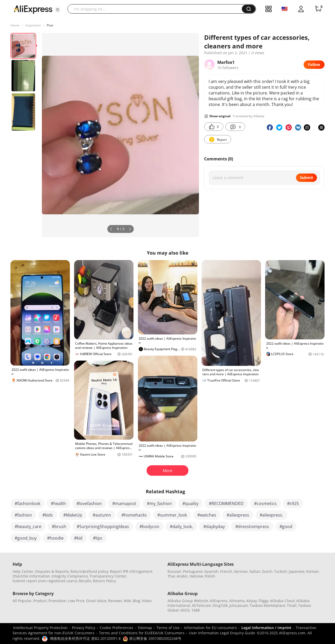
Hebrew (196, 576)
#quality (190, 503)
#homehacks (134, 515)
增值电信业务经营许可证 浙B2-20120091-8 (85, 638)
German (241, 571)
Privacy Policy (84, 628)
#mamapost (124, 503)
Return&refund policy (89, 571)
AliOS (185, 610)
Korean (312, 571)
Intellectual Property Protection (40, 628)
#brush (59, 527)
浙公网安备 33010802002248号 (152, 638)
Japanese (297, 571)
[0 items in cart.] (318, 9)
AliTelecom (201, 605)
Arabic (182, 576)
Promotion (57, 601)
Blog (136, 601)
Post (50, 25)
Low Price (76, 601)
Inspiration (33, 25)
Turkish (281, 571)
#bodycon (149, 527)
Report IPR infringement (131, 571)
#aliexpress (238, 515)
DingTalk (220, 605)
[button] (58, 10)
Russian (174, 571)
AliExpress (219, 601)
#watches (207, 515)
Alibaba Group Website (188, 601)
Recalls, (85, 581)
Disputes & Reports (52, 571)
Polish (210, 576)
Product (40, 601)
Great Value (96, 601)
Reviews (115, 601)
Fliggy (264, 601)
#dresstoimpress (252, 527)
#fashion (23, 515)
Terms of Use (168, 628)
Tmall (292, 605)
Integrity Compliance (70, 576)
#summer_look (172, 515)
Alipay (252, 601)
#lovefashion (89, 503)
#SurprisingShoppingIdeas (103, 527)
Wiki (127, 601)
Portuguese (193, 571)
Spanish (211, 571)
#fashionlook (27, 503)
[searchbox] (157, 9)
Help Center (23, 571)
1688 (196, 610)
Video (147, 601)
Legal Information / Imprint (266, 628)
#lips (98, 538)
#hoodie (55, 538)
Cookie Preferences (116, 628)
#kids (48, 515)
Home (15, 25)
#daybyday (214, 527)
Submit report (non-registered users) (45, 581)
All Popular (22, 601)
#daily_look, (181, 527)
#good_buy (26, 538)
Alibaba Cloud (282, 601)
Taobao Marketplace (267, 605)
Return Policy (104, 581)
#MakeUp (73, 515)
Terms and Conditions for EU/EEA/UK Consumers (142, 633)
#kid (78, 538)
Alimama (237, 601)
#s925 (293, 503)
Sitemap (145, 628)
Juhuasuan (239, 605)
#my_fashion (159, 503)
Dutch (267, 571)
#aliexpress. (271, 515)
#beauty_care (28, 527)
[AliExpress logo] (33, 9)
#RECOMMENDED (226, 503)
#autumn (102, 515)
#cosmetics (265, 503)
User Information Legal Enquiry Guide (222, 633)
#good (286, 527)
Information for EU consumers (210, 628)
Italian (255, 571)
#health (58, 503)
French (226, 571)
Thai (171, 576)
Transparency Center (108, 576)
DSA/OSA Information (31, 576)
